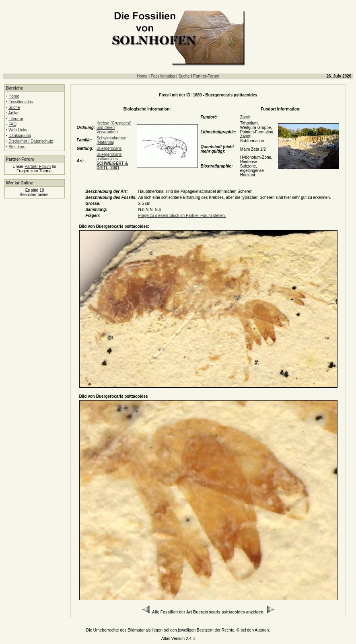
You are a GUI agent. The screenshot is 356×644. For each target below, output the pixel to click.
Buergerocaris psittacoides (112, 161)
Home (142, 76)
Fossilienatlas (163, 76)
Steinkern (17, 147)
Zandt (245, 117)
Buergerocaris (109, 148)
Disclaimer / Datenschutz (31, 141)
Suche (184, 76)
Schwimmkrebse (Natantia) (111, 140)
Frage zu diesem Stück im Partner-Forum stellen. (182, 216)
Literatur (16, 119)
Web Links (18, 130)
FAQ (12, 124)
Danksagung (20, 136)
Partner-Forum (206, 76)
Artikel (14, 113)
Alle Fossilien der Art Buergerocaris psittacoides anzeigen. (208, 612)
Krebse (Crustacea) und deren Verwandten (114, 128)
